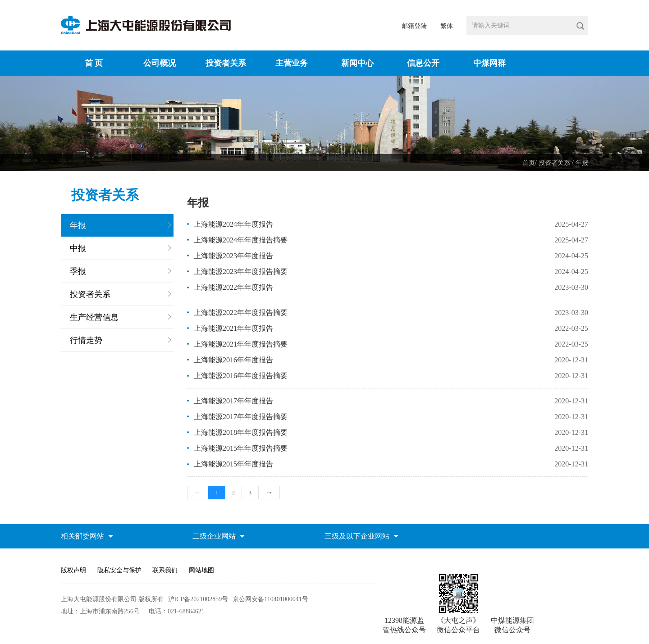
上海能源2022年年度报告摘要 (241, 313)
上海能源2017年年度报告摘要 (241, 417)
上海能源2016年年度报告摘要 (241, 376)
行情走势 (86, 340)
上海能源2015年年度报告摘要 (241, 448)
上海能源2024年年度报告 (233, 224)
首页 (529, 163)
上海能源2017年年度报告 (233, 401)
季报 (78, 271)
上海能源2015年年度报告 (233, 464)
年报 (582, 163)
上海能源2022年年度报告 (233, 287)
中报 (78, 248)
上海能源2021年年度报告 (233, 328)
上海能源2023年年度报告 (233, 256)
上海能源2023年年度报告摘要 (241, 272)
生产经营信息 (94, 317)
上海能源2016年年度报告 (233, 360)
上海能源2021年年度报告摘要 (241, 344)
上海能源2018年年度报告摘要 (241, 432)
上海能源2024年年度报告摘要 (241, 240)
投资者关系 (555, 163)
